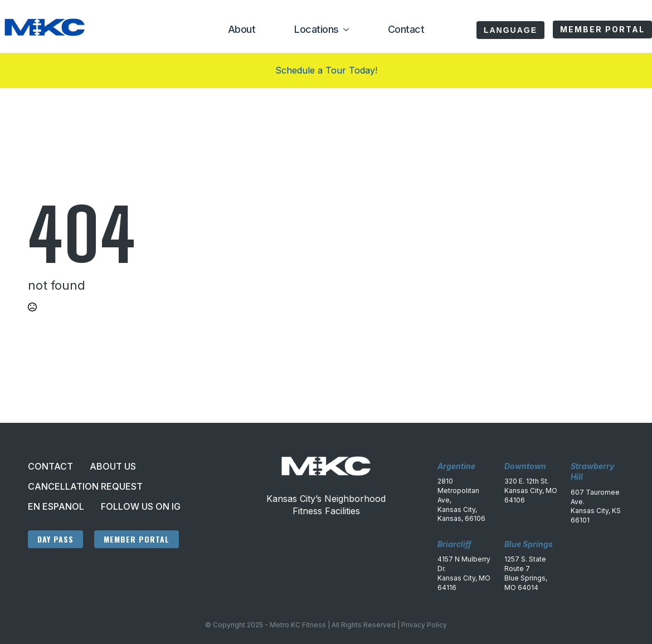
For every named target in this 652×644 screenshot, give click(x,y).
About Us (113, 466)
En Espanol (56, 506)
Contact (406, 29)
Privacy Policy (424, 625)
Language (510, 30)
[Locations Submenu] (344, 30)
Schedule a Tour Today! (326, 70)
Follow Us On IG (141, 506)
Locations (317, 29)
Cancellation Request (85, 486)
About (242, 29)
